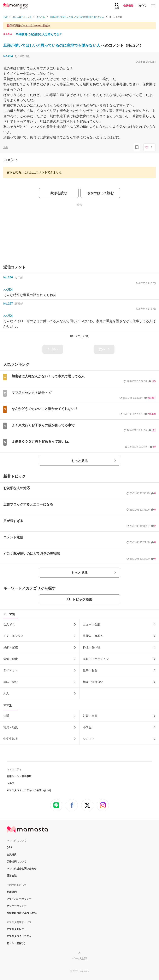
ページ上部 (79, 958)
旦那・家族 (11, 647)
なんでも (9, 624)
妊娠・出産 (90, 716)
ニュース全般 (92, 624)
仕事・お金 (90, 670)
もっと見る (79, 461)
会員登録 (128, 6)
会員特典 (12, 854)
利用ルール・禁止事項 (19, 776)
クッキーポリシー (17, 906)
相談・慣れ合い (93, 682)
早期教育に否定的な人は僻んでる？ (39, 34)
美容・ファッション (96, 659)
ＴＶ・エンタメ (13, 636)
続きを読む (59, 193)
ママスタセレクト (17, 929)
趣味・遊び (11, 682)
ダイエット (11, 670)
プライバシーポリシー (19, 899)
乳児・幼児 (11, 727)
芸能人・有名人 (93, 636)
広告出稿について (17, 862)
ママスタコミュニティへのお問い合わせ (29, 790)
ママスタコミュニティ (19, 936)
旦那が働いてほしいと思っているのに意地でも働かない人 (52, 45)
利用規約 (12, 892)
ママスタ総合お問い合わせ (22, 869)
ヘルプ (10, 783)
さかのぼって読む (100, 193)
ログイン (142, 6)
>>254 (8, 290)
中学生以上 (11, 739)
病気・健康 (11, 659)
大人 (6, 693)
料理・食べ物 (92, 647)
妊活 (6, 716)
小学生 (87, 727)
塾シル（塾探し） (17, 943)
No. (8, 56)
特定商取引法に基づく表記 (22, 913)
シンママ (89, 739)
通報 (6, 147)
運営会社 (12, 876)
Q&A (9, 847)
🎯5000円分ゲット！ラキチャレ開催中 (28, 26)
